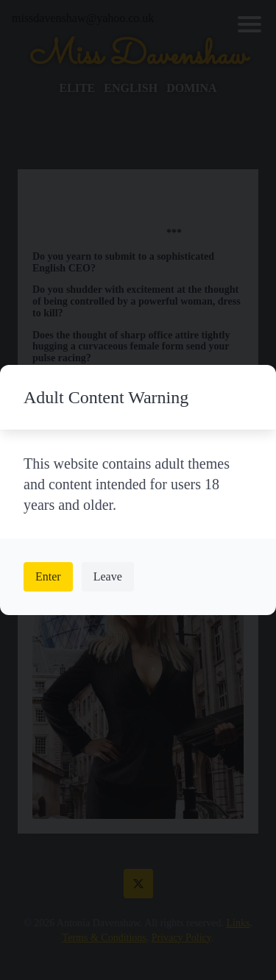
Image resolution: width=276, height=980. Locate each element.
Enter (48, 576)
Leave (108, 576)
